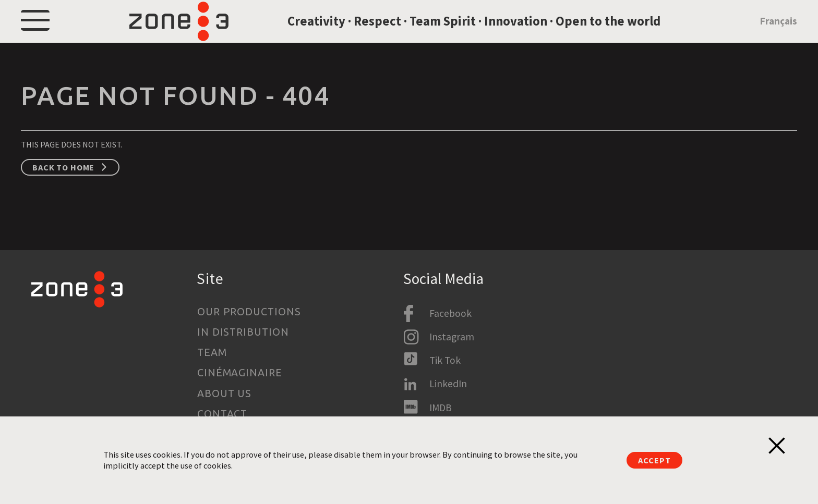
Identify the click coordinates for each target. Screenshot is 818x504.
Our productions (249, 312)
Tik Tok (445, 360)
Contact (222, 414)
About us (225, 394)
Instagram (452, 337)
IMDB (441, 408)
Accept (654, 460)
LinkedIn (448, 384)
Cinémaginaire (240, 373)
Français (778, 33)
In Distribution (243, 332)
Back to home (63, 191)
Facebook (450, 313)
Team (212, 352)
